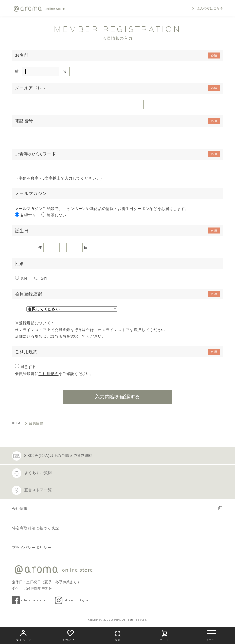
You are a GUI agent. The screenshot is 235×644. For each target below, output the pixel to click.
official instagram (77, 600)
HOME (18, 423)
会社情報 (20, 509)
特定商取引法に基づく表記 (36, 528)
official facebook (33, 600)
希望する (28, 215)
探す (118, 635)
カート (165, 635)
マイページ (23, 635)
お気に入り (70, 635)
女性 (44, 279)
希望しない (56, 215)
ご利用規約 (48, 374)
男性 (25, 279)
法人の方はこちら (210, 8)
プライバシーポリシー (32, 548)
